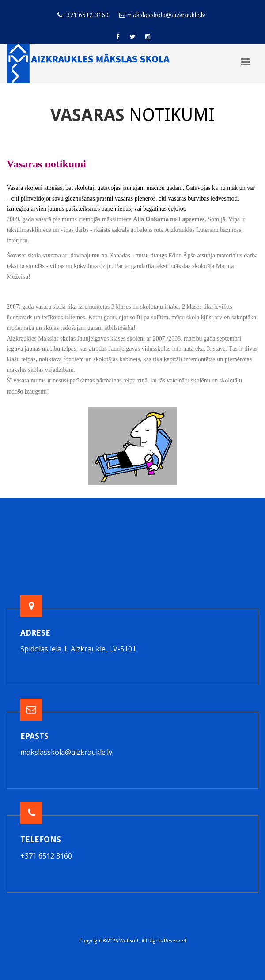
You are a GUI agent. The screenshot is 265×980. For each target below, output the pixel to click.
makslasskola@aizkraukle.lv (66, 752)
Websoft (129, 940)
